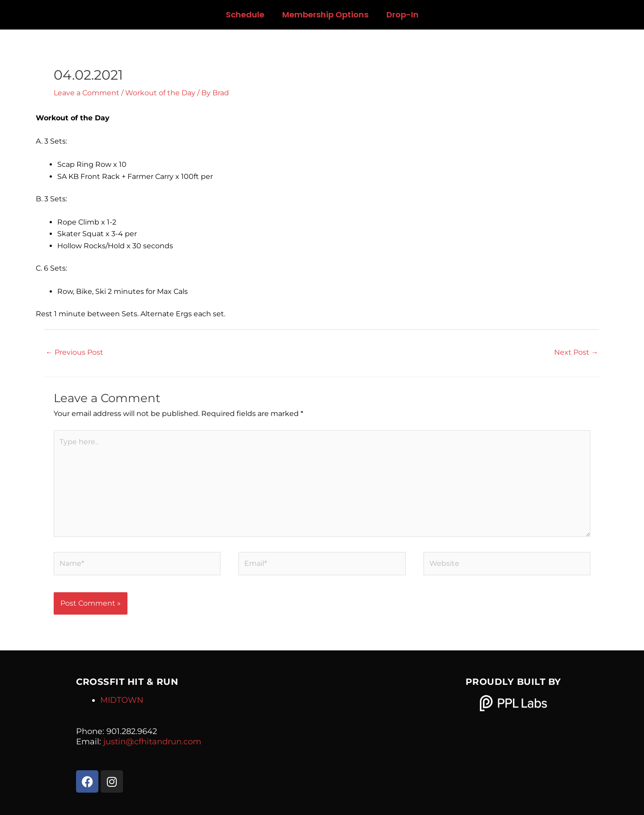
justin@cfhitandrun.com (152, 742)
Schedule (245, 15)
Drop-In (402, 15)
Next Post (576, 352)
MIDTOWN (122, 700)
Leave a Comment (87, 93)
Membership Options (325, 15)
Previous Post (74, 352)
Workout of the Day (160, 93)
